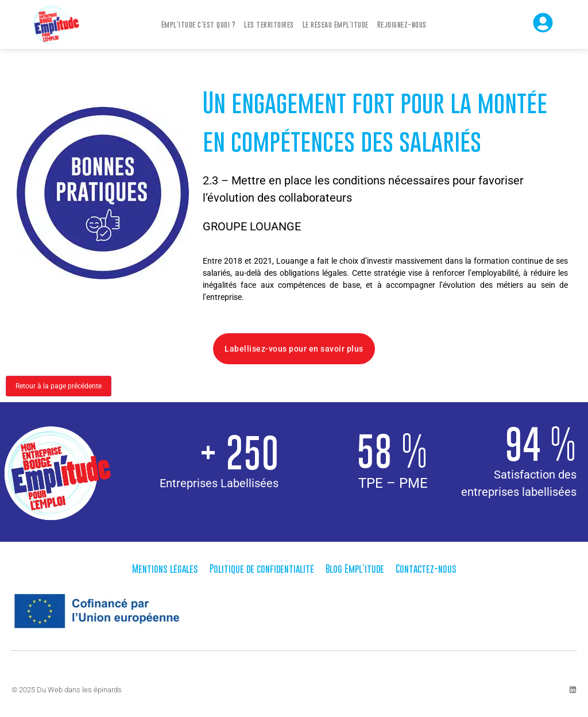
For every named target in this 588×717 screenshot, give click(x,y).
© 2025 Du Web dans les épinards (67, 690)
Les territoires (269, 24)
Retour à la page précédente (59, 386)
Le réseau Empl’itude (336, 24)
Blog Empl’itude (355, 569)
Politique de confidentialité (262, 569)
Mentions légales (165, 569)
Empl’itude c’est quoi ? (199, 24)
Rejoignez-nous (402, 24)
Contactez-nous (426, 569)
